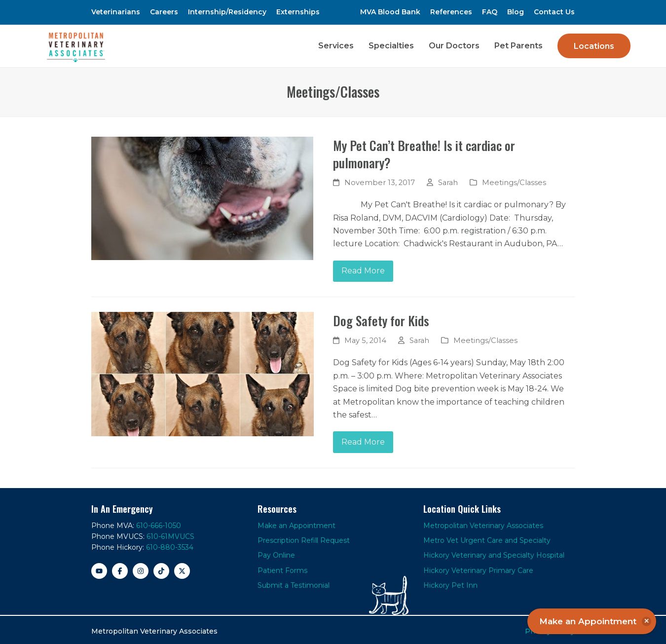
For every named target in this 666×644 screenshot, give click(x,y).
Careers (164, 12)
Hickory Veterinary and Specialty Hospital (494, 553)
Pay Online (276, 553)
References (451, 12)
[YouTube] (99, 568)
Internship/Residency (227, 12)
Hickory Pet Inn (450, 582)
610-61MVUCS (170, 533)
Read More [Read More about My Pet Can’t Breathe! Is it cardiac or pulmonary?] (363, 268)
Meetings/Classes (514, 180)
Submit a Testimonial (294, 582)
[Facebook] (120, 568)
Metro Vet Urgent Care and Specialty (487, 537)
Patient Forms (282, 568)
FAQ (490, 12)
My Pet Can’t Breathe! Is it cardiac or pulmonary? (424, 151)
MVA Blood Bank (390, 12)
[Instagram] (141, 568)
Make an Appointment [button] (595, 621)
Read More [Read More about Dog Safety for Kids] (363, 439)
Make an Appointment (296, 523)
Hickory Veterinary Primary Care (478, 568)
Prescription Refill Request (304, 537)
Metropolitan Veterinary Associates (483, 523)
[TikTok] (161, 568)
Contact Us (554, 12)
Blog (516, 12)
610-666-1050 (159, 523)
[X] (182, 568)
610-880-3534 (170, 545)
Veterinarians (116, 12)
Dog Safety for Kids (381, 318)
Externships (298, 12)
